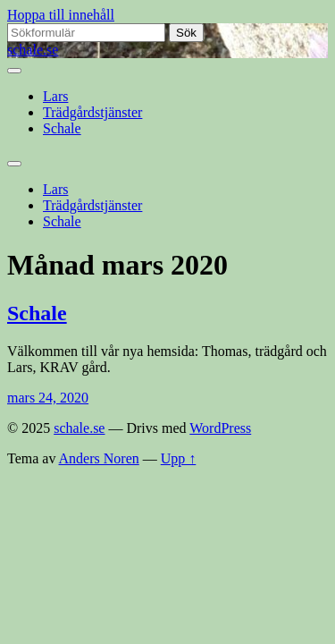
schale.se (33, 50)
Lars (55, 96)
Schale (62, 128)
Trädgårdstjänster (92, 112)
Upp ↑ (179, 458)
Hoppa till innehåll (61, 15)
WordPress (220, 428)
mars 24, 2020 (48, 398)
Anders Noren (99, 458)
